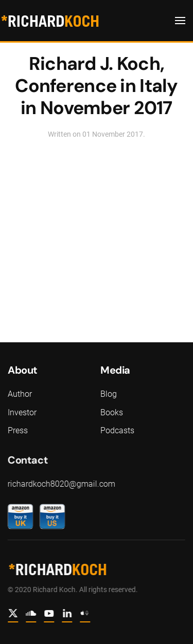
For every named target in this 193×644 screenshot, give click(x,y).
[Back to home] (50, 21)
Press (18, 430)
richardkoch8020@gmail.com (60, 484)
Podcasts (117, 430)
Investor (22, 412)
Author (20, 394)
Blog (109, 394)
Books (112, 412)
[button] (180, 21)
